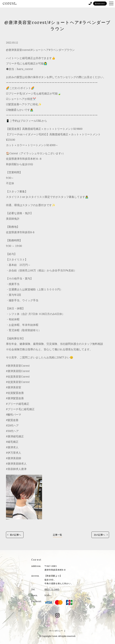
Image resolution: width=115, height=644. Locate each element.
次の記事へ (100, 535)
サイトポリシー (56, 631)
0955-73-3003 (52, 589)
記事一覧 (57, 535)
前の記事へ (15, 535)
